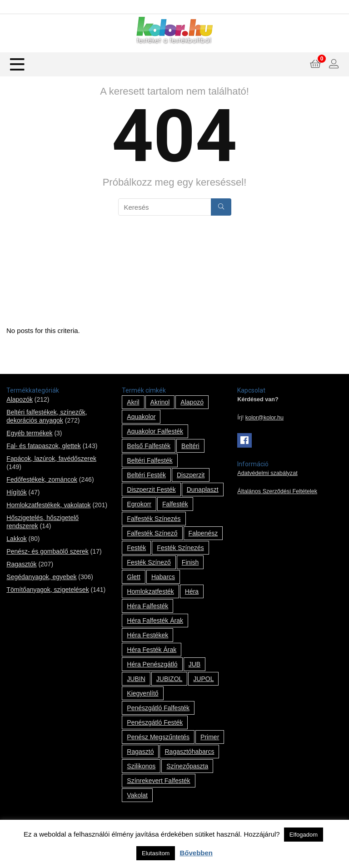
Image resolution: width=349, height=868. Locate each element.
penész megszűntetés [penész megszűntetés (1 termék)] (158, 737)
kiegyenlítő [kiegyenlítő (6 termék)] (142, 693)
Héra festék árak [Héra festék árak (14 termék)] (152, 650)
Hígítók (16, 492)
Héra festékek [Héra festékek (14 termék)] (147, 635)
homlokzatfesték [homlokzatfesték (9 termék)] (150, 591)
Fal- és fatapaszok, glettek (43, 446)
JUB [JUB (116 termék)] (194, 664)
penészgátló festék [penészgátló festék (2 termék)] (155, 722)
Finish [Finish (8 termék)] (190, 562)
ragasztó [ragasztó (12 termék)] (140, 752)
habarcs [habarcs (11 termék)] (163, 577)
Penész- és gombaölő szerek (47, 551)
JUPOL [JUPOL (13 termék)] (203, 679)
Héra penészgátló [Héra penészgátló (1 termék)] (152, 664)
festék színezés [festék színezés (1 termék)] (180, 548)
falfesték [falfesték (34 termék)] (175, 504)
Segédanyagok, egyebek (41, 577)
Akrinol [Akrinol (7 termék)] (160, 402)
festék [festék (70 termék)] (136, 548)
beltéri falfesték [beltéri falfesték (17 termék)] (150, 460)
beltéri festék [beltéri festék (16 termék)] (146, 475)
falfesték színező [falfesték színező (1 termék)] (152, 533)
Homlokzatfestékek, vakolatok (48, 505)
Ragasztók (21, 564)
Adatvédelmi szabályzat (267, 473)
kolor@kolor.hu (264, 418)
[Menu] (17, 64)
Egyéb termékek (29, 433)
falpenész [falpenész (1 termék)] (203, 533)
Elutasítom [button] (156, 853)
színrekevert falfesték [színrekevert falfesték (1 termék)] (158, 781)
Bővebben (196, 853)
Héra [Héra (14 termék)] (192, 591)
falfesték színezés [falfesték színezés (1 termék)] (154, 519)
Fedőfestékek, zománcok (42, 479)
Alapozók (20, 399)
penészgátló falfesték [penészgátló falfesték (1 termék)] (158, 708)
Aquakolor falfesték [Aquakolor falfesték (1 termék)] (155, 431)
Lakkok (16, 539)
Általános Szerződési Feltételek (277, 491)
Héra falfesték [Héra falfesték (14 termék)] (147, 606)
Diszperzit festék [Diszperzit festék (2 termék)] (151, 490)
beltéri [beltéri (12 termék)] (190, 446)
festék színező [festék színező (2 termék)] (149, 562)
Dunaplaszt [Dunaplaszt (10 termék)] (203, 490)
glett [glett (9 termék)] (134, 577)
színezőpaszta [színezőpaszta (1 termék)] (187, 766)
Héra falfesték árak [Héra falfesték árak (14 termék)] (155, 621)
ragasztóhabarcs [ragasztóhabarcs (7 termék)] (189, 752)
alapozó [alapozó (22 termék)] (192, 402)
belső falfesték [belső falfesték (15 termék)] (149, 446)
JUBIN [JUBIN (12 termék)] (136, 679)
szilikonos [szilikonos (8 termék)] (141, 766)
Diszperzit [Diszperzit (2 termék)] (191, 475)
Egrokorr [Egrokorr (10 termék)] (139, 504)
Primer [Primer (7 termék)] (210, 737)
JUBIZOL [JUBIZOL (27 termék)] (170, 679)
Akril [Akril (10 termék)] (133, 402)
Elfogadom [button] (304, 835)
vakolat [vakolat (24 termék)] (137, 795)
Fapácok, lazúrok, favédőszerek (51, 459)
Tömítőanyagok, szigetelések (47, 590)
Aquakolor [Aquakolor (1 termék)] (141, 417)
